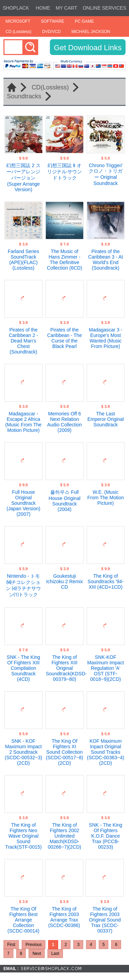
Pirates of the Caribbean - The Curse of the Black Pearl (64, 338)
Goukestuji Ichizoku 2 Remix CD (64, 581)
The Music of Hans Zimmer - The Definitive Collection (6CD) (64, 260)
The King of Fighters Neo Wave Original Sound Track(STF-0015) (23, 836)
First (11, 945)
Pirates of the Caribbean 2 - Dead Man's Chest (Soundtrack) (24, 341)
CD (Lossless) (18, 32)
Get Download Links (88, 48)
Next (37, 954)
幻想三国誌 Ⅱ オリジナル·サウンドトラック (65, 172)
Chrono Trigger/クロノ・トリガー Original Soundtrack (106, 174)
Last (55, 954)
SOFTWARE (53, 21)
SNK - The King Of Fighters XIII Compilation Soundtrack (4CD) (24, 668)
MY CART (67, 8)
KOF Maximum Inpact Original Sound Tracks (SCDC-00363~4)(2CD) (106, 752)
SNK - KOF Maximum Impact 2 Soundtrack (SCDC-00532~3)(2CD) (24, 752)
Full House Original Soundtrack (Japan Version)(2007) (23, 503)
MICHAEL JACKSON (91, 32)
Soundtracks (24, 96)
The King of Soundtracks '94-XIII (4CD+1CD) (106, 581)
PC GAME (84, 21)
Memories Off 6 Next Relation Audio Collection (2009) (64, 422)
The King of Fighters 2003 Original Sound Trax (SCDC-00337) (105, 920)
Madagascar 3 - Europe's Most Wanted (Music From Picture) (105, 338)
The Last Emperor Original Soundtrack (106, 419)
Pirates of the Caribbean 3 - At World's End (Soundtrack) (105, 260)
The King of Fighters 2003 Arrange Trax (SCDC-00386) (64, 917)
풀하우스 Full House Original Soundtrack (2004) (64, 501)
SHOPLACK (16, 8)
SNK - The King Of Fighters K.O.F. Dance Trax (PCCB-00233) (105, 836)
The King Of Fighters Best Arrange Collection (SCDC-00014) (24, 920)
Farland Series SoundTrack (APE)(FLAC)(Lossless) (24, 260)
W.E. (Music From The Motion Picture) (106, 498)
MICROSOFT (18, 21)
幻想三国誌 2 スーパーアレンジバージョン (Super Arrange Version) (23, 177)
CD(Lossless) (50, 87)
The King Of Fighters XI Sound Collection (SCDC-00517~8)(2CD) (64, 752)
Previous (34, 945)
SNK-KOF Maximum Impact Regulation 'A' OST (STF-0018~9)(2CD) (106, 668)
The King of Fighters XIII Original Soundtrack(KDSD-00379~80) (66, 668)
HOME (43, 8)
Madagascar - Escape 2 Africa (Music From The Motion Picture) (23, 422)
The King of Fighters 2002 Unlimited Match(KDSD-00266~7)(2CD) (64, 836)
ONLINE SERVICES (104, 8)
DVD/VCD (51, 32)
